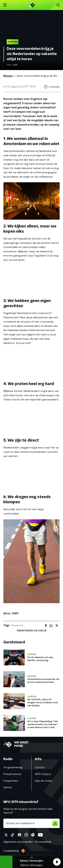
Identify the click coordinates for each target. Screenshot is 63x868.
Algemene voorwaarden (18, 842)
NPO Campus (43, 774)
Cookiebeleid (11, 851)
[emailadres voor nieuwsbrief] (32, 823)
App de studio (44, 781)
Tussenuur (17, 625)
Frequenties (11, 781)
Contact (40, 767)
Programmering (13, 767)
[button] (57, 862)
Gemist (8, 787)
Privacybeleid (43, 842)
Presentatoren (12, 774)
